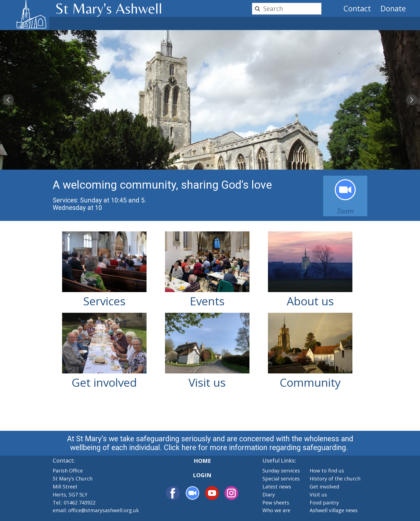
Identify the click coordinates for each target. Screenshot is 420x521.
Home (202, 461)
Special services (281, 479)
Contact (357, 8)
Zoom (345, 211)
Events (207, 301)
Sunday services (281, 471)
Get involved (104, 382)
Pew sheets (276, 503)
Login (202, 475)
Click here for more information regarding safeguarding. (257, 448)
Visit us (207, 382)
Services (104, 301)
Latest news (277, 487)
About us (310, 301)
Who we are (276, 510)
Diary (269, 495)
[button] (8, 100)
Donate (393, 8)
